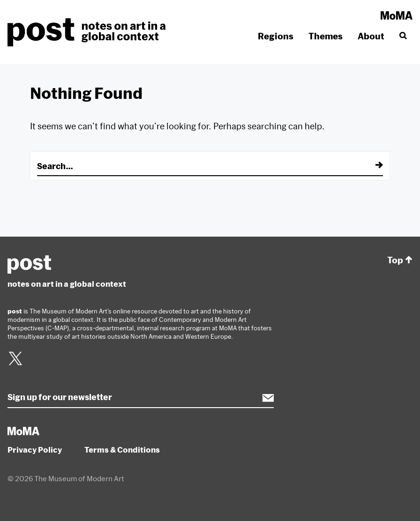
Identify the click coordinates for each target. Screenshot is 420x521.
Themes (326, 36)
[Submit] (373, 166)
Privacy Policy (35, 450)
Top (400, 260)
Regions (276, 36)
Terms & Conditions (122, 450)
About (371, 36)
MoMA (397, 15)
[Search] (402, 36)
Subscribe (263, 398)
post (89, 32)
